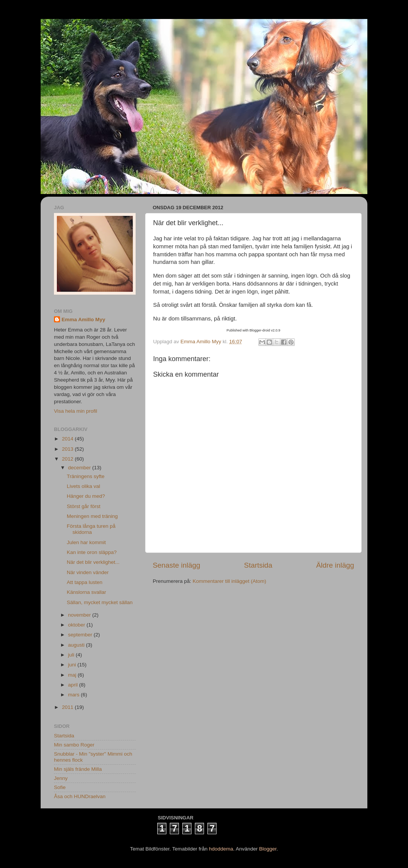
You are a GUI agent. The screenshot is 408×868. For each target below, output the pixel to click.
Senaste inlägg (176, 565)
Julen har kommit (86, 542)
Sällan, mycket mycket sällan (100, 602)
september (81, 635)
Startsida (258, 565)
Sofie (60, 787)
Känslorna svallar (87, 592)
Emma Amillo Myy (83, 320)
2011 (68, 707)
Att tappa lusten (85, 582)
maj (73, 675)
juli (72, 655)
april (74, 685)
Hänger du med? (86, 496)
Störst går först (84, 506)
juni (73, 665)
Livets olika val (84, 486)
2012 (68, 459)
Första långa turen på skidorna (91, 529)
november (80, 615)
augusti (77, 645)
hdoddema (221, 849)
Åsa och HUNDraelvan (80, 796)
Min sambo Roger (74, 745)
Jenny (61, 778)
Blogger (268, 849)
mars (74, 695)
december (80, 468)
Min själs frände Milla (78, 769)
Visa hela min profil (76, 411)
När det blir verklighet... (93, 562)
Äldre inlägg (335, 565)
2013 (68, 449)
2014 (68, 439)
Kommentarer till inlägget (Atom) (229, 581)
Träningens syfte (86, 476)
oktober (77, 625)
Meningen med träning (92, 516)
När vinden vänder (88, 572)
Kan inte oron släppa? (92, 552)
